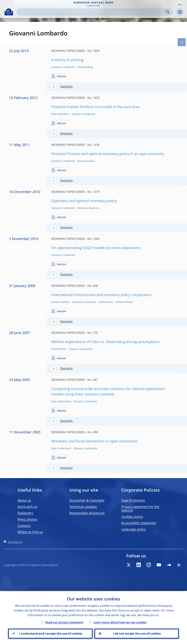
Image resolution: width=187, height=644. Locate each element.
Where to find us (30, 532)
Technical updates (83, 507)
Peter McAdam (60, 114)
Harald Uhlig (85, 67)
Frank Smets (106, 302)
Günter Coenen (60, 302)
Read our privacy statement (64, 622)
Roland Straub (124, 302)
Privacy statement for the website (140, 508)
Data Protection (133, 500)
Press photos (27, 519)
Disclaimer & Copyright (87, 500)
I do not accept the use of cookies (137, 633)
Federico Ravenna (88, 208)
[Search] (92, 12)
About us (24, 500)
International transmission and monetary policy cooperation (101, 295)
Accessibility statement (139, 523)
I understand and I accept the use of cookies (50, 633)
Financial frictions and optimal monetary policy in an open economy (108, 154)
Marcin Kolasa (86, 161)
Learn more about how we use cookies (120, 622)
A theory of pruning (67, 60)
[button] (180, 4)
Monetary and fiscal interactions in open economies (94, 441)
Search (168, 12)
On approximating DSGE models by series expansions (96, 248)
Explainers (25, 513)
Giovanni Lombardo (63, 67)
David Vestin (59, 349)
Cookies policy (132, 517)
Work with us (27, 507)
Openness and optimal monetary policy (84, 201)
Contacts (24, 526)
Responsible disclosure (87, 513)
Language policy (134, 529)
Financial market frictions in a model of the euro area (95, 107)
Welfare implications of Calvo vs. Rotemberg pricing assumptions (105, 342)
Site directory (15, 542)
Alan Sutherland (61, 401)
